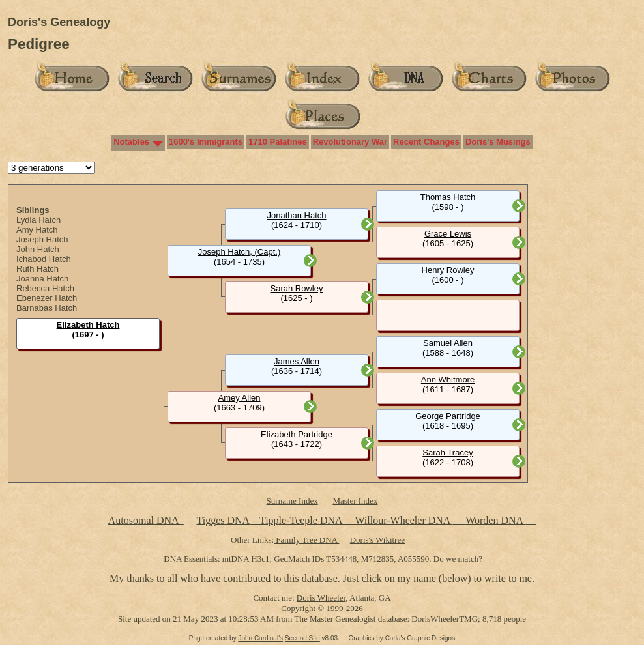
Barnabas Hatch (47, 308)
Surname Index (292, 501)
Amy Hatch (37, 230)
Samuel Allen (448, 343)
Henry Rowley (448, 270)
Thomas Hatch (448, 197)
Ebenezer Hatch (47, 298)
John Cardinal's (260, 638)
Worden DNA (495, 520)
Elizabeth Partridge (297, 434)
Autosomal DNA (146, 520)
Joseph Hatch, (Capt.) (239, 252)
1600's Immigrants (206, 142)
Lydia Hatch (38, 220)
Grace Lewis (448, 234)
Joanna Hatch (42, 279)
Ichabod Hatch (44, 259)
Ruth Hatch (37, 269)
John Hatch (38, 249)
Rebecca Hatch (45, 288)
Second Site (302, 638)
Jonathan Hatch (296, 215)
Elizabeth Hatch (88, 325)
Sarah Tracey (447, 452)
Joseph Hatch (42, 239)
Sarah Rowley (297, 288)
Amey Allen (239, 398)
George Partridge (448, 416)
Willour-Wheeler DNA (403, 520)
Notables (131, 142)
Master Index (355, 501)
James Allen (297, 361)
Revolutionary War (350, 142)
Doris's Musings (498, 142)
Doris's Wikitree (377, 540)
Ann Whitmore (448, 380)
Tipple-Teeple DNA (301, 520)
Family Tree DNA (306, 540)
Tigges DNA (223, 520)
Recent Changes (426, 142)
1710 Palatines (278, 142)
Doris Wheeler (321, 598)
